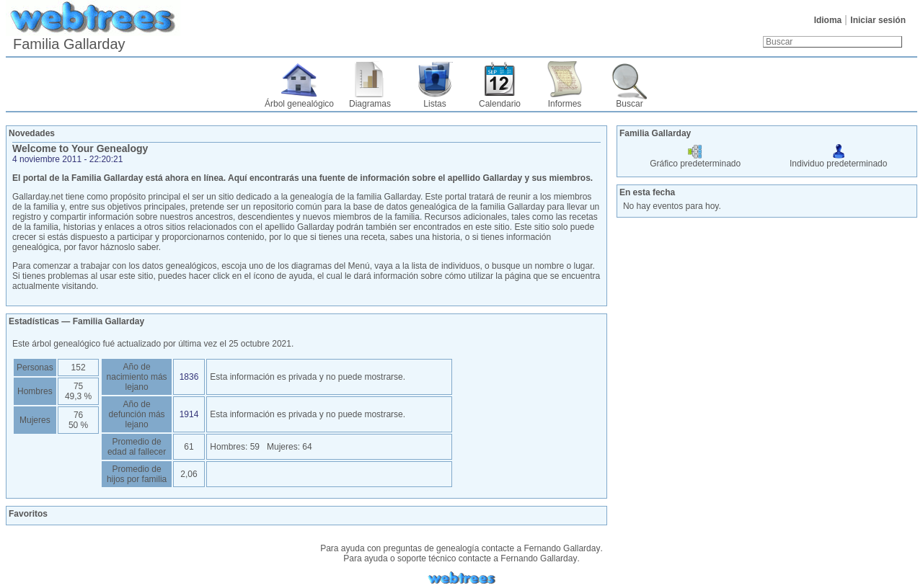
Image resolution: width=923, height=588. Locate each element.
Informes (565, 104)
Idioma (828, 20)
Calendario (500, 104)
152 (79, 367)
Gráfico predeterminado (695, 159)
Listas (434, 104)
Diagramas (370, 104)
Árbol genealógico (299, 104)
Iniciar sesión (878, 20)
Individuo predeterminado (838, 159)
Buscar (629, 104)
